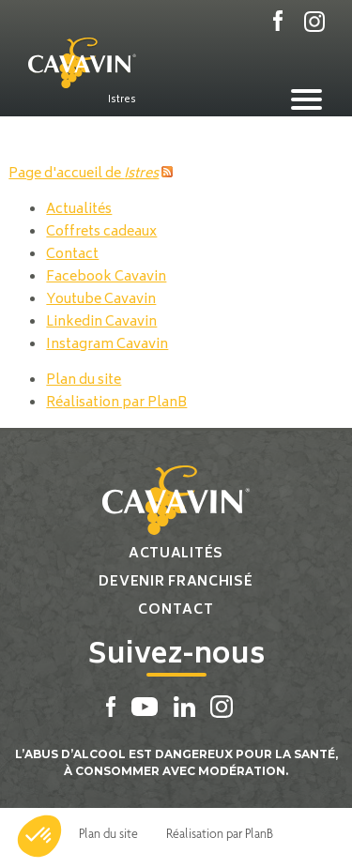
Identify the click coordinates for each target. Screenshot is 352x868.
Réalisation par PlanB (116, 403)
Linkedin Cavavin (101, 322)
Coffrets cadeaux (101, 232)
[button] (39, 836)
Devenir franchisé (176, 582)
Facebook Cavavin (106, 277)
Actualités (79, 210)
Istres (122, 99)
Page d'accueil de (84, 174)
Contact (72, 255)
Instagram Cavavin (107, 345)
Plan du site (84, 381)
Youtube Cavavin (101, 300)
